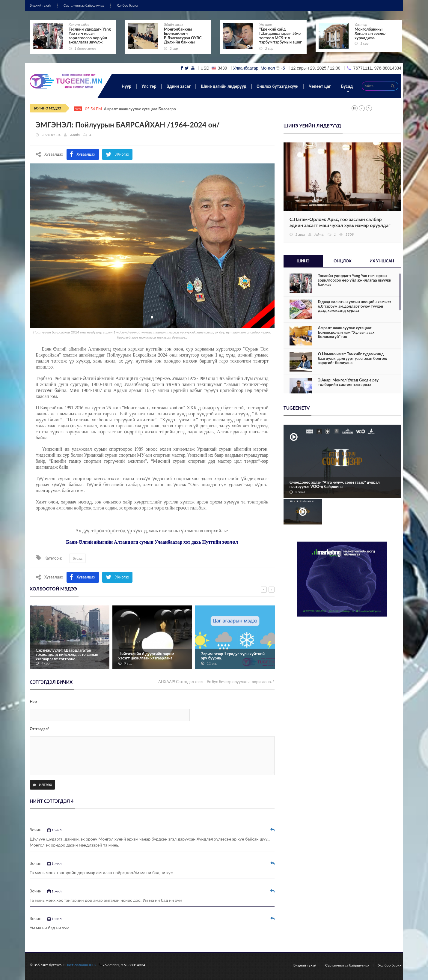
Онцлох (342, 261)
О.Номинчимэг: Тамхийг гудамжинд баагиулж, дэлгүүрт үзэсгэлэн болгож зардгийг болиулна (352, 358)
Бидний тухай (40, 5)
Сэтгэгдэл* (40, 729)
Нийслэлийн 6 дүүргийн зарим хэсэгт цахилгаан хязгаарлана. (146, 656)
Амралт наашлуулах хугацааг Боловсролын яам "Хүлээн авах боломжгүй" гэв (346, 332)
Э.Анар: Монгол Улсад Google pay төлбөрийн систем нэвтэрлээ (348, 382)
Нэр (33, 701)
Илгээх (42, 785)
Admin (75, 135)
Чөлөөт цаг (320, 86)
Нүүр (126, 86)
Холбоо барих (127, 5)
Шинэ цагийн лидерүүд (224, 86)
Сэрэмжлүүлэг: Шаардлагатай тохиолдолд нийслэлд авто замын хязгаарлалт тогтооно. (67, 654)
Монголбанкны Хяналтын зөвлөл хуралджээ (371, 33)
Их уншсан (382, 261)
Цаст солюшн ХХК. (81, 965)
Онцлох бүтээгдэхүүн (278, 86)
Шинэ (303, 261)
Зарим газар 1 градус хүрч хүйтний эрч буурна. (233, 656)
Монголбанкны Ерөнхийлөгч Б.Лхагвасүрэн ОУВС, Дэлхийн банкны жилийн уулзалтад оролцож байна (183, 40)
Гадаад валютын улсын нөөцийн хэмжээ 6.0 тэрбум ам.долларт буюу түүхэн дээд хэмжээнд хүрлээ (355, 306)
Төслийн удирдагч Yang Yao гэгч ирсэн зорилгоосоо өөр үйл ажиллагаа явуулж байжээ (90, 38)
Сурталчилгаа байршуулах (84, 5)
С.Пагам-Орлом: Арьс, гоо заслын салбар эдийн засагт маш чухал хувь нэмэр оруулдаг (340, 222)
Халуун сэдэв (79, 24)
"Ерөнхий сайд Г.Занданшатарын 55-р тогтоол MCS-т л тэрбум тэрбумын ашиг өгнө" (281, 38)
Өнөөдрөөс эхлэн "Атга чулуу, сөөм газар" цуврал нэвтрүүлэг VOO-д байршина (335, 484)
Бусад (347, 86)
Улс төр (266, 24)
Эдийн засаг (173, 24)
